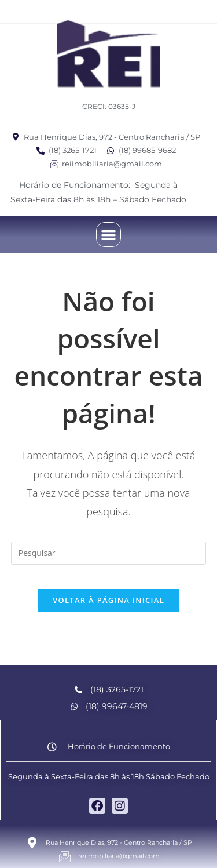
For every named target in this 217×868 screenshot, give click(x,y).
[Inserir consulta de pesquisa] (109, 553)
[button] (108, 235)
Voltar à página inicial (108, 600)
